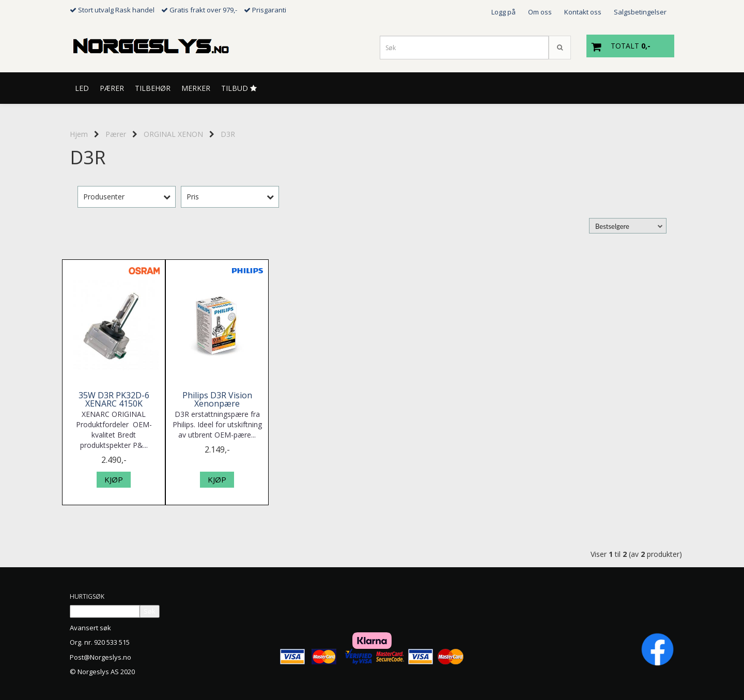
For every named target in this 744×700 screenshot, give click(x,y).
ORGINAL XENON (173, 134)
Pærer (116, 134)
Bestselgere (612, 226)
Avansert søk (90, 628)
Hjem (79, 134)
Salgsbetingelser (640, 12)
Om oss (540, 12)
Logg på (503, 12)
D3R (228, 134)
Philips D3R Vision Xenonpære (217, 399)
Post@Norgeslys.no (100, 657)
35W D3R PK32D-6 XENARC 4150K (114, 399)
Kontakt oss (583, 12)
